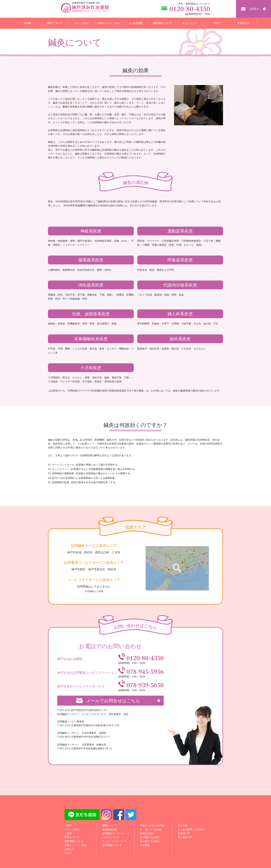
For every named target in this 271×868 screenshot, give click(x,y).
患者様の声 (243, 23)
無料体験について (162, 23)
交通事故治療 (110, 829)
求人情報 (183, 825)
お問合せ (254, 9)
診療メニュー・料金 (109, 23)
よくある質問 (135, 23)
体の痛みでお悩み (150, 841)
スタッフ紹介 (82, 23)
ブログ (216, 23)
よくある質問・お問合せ (191, 829)
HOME (28, 23)
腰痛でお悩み (147, 833)
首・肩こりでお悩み (151, 829)
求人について (189, 23)
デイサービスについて (114, 841)
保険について (110, 825)
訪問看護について (112, 845)
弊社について (55, 23)
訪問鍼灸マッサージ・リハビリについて (116, 835)
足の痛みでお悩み (150, 837)
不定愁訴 (145, 845)
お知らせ (70, 849)
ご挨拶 (68, 833)
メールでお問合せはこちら (113, 701)
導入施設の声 (185, 837)
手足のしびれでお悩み (152, 825)
